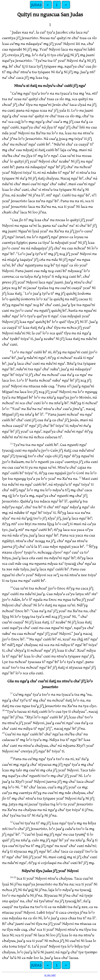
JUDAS (36, 5)
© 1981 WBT (50, 975)
